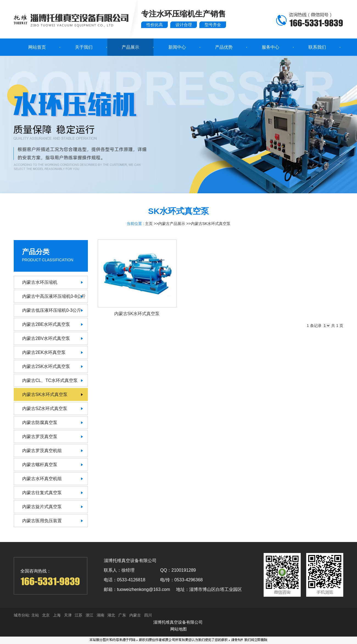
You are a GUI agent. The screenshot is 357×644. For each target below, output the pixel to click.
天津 (68, 615)
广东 (122, 615)
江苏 (79, 615)
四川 (148, 615)
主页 (149, 224)
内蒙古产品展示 (172, 224)
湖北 (111, 615)
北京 (46, 615)
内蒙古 (135, 615)
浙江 (90, 615)
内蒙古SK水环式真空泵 (211, 224)
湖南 (101, 615)
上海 (57, 615)
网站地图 (178, 629)
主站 (35, 615)
